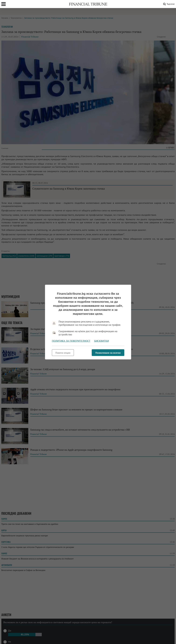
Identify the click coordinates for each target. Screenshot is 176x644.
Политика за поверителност (71, 341)
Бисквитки (102, 341)
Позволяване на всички (108, 353)
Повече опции (63, 353)
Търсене (168, 4)
